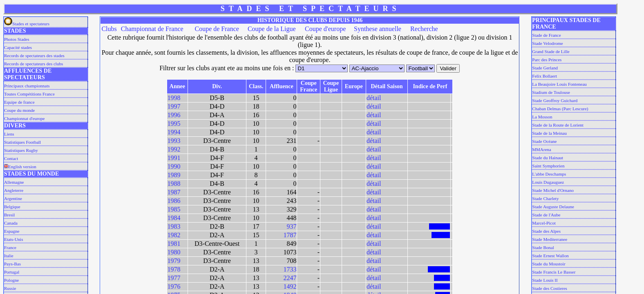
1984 (174, 218)
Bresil (9, 215)
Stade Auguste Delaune (553, 207)
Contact (11, 158)
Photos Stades (17, 39)
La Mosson (542, 117)
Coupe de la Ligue (272, 29)
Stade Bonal (543, 247)
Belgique (12, 207)
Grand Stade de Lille (551, 51)
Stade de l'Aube (546, 215)
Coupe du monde (19, 110)
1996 (174, 115)
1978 (174, 269)
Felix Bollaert (544, 76)
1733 (290, 269)
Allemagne (14, 182)
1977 (174, 278)
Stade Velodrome (547, 43)
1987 (174, 192)
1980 (174, 252)
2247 (290, 278)
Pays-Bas (12, 264)
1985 (174, 209)
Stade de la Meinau (549, 133)
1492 (290, 286)
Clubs (109, 29)
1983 (174, 226)
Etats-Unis (13, 239)
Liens (9, 134)
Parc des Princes (547, 60)
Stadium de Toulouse (551, 92)
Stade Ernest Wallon (550, 256)
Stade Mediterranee (550, 239)
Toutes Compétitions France (29, 94)
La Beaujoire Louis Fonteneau (559, 84)
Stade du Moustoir (549, 264)
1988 (174, 184)
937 (291, 226)
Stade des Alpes (546, 231)
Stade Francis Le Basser (554, 272)
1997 (174, 106)
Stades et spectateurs (27, 24)
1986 (174, 201)
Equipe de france (19, 102)
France (10, 247)
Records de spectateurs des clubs (34, 64)
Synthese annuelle (378, 29)
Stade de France (546, 35)
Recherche (424, 29)
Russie (10, 288)
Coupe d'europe (325, 29)
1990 (174, 166)
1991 (174, 158)
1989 (174, 175)
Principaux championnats (27, 86)
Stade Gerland (545, 68)
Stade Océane (544, 141)
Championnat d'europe (24, 118)
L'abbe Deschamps (549, 174)
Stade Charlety (545, 198)
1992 (174, 149)
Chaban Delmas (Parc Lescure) (560, 109)
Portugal (12, 272)
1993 (174, 141)
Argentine (13, 198)
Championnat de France (152, 29)
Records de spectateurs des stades (34, 56)
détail (374, 98)
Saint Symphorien (548, 166)
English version (20, 167)
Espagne (12, 231)
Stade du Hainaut (548, 158)
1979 (174, 261)
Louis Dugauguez (548, 182)
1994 (174, 132)
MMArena (541, 149)
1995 (174, 124)
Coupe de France (217, 29)
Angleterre (14, 190)
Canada (11, 223)
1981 (174, 244)
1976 (174, 286)
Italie (9, 256)
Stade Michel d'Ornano (553, 190)
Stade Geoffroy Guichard (555, 100)
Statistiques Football (22, 142)
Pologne (11, 280)
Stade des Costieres (550, 288)
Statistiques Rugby (21, 150)
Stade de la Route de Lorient (558, 125)
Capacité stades (18, 47)
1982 (174, 235)
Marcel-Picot (544, 223)
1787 (290, 235)
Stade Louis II (545, 280)
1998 (174, 98)
